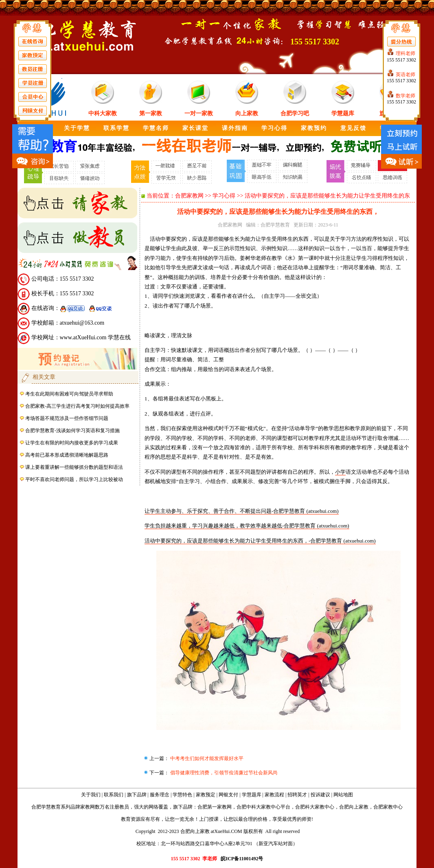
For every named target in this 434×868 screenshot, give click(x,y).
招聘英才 (297, 795)
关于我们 (91, 795)
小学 (340, 472)
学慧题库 (343, 113)
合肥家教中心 (388, 807)
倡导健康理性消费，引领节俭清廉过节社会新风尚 (223, 773)
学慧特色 (182, 795)
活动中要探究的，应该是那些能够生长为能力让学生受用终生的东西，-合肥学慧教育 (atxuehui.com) (260, 541)
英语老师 (406, 75)
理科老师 (406, 53)
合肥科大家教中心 (315, 807)
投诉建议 (320, 795)
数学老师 (406, 96)
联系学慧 (116, 128)
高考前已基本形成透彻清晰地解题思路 (67, 455)
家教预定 (206, 795)
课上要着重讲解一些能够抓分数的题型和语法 (74, 467)
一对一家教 (199, 113)
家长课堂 (195, 128)
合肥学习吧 (295, 113)
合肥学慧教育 (275, 225)
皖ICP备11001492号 (242, 859)
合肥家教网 (189, 196)
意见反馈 (353, 128)
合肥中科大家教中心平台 (263, 807)
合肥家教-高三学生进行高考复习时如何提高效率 (77, 406)
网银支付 (228, 795)
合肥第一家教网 (215, 807)
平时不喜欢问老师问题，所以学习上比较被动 (74, 479)
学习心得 (274, 128)
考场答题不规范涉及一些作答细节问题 (67, 418)
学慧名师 (156, 128)
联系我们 (114, 795)
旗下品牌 (137, 795)
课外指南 (235, 128)
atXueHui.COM (227, 831)
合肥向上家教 (354, 807)
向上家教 (247, 113)
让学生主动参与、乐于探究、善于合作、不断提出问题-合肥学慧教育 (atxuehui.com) (242, 511)
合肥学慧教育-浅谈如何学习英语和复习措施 (72, 431)
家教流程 (274, 795)
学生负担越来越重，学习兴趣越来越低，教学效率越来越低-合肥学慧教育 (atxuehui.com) (247, 526)
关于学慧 (77, 128)
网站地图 (343, 795)
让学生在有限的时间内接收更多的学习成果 (72, 443)
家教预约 (314, 128)
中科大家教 (103, 113)
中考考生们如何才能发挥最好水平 (206, 758)
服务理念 (160, 795)
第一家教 (151, 113)
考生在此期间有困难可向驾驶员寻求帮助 (69, 394)
